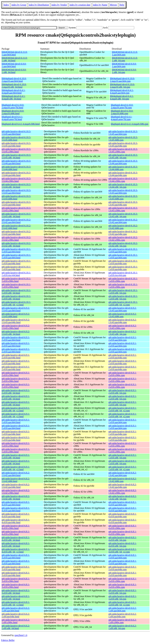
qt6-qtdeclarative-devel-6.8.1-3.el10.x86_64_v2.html (16, 603)
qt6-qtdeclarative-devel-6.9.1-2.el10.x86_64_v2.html (16, 409)
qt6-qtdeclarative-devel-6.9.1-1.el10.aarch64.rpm (122, 421)
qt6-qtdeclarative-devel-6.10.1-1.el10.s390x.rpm (123, 280)
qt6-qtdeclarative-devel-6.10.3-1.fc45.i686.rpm (123, 139)
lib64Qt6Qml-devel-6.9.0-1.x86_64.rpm (124, 71)
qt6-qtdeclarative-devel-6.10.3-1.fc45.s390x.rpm (123, 150)
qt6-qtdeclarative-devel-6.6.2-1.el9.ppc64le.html (16, 615)
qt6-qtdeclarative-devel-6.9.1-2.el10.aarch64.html (16, 339)
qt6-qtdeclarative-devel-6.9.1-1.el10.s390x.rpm (122, 445)
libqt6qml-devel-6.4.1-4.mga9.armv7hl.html (12, 118)
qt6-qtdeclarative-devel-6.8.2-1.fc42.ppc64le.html (16, 486)
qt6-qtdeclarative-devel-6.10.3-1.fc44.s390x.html (16, 180)
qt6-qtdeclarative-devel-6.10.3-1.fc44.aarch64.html (16, 162)
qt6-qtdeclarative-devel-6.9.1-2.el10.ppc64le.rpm (122, 356)
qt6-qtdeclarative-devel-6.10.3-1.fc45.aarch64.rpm (123, 133)
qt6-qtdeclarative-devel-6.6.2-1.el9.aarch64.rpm (122, 609)
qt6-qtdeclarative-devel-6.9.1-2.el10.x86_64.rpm (122, 392)
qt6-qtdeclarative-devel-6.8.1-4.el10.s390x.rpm (122, 527)
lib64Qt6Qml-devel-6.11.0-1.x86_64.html (15, 59)
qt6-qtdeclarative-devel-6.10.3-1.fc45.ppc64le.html (16, 145)
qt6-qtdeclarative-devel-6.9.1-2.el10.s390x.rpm (122, 374)
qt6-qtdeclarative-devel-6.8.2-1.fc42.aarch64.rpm (122, 474)
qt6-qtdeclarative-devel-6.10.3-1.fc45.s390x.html (16, 150)
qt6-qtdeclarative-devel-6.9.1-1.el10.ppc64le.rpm (122, 433)
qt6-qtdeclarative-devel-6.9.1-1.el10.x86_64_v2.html (16, 468)
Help (122, 5)
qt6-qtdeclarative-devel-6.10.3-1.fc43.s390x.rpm (123, 209)
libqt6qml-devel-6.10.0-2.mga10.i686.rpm (122, 112)
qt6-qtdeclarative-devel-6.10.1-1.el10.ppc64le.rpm (123, 262)
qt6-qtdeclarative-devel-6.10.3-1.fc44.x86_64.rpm (123, 186)
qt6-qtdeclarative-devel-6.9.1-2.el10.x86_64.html (16, 392)
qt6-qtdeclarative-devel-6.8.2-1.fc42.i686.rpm (122, 480)
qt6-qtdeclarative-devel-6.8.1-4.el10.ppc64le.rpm (122, 515)
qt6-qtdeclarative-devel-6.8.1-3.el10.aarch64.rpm (122, 556)
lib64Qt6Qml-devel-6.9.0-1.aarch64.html (14, 65)
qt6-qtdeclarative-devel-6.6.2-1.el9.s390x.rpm (122, 621)
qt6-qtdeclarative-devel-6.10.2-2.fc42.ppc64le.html (16, 233)
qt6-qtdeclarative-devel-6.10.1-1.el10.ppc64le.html (16, 262)
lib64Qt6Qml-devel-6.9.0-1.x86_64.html (14, 71)
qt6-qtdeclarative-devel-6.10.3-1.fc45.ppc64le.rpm (123, 145)
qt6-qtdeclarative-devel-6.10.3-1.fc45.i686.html (16, 139)
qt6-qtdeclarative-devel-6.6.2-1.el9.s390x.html (16, 621)
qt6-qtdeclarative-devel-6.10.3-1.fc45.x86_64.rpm (123, 156)
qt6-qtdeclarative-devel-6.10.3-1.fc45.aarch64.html (16, 133)
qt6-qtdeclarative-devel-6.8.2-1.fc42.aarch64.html (16, 474)
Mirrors (113, 5)
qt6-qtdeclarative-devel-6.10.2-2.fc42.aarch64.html (16, 221)
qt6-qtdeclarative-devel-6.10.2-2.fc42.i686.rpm (123, 227)
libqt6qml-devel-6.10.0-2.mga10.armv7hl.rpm (122, 106)
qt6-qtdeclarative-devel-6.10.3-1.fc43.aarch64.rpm (123, 192)
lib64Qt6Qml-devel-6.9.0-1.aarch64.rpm (124, 65)
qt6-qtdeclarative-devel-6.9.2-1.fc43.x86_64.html (16, 333)
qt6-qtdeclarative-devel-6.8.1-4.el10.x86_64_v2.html (16, 551)
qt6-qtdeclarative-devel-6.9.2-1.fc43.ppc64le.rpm (122, 321)
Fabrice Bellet (8, 640)
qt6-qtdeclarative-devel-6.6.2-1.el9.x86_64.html (16, 627)
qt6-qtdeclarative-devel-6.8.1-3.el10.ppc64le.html (16, 568)
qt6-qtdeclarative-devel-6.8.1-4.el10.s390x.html (16, 527)
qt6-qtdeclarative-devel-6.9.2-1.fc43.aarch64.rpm (122, 309)
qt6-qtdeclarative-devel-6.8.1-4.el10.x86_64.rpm (122, 539)
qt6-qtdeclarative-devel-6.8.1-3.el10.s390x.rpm (122, 580)
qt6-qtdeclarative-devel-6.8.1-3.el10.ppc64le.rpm (122, 568)
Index (6, 5)
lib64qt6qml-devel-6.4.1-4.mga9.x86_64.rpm (122, 97)
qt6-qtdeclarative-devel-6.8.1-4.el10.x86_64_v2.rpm (122, 551)
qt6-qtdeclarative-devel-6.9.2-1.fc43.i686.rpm (122, 315)
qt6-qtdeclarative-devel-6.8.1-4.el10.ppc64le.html (16, 515)
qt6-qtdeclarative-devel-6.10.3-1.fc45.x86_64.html (16, 156)
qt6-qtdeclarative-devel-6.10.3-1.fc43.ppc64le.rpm (123, 203)
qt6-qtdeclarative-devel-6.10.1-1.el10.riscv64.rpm (123, 274)
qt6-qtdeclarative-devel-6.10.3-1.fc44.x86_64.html (16, 186)
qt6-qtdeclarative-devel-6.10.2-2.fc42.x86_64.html (16, 245)
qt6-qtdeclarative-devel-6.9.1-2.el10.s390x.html (16, 374)
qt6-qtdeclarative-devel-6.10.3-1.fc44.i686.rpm (123, 168)
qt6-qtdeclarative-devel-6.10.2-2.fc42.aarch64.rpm (123, 221)
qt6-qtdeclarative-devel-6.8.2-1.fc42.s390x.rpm (122, 492)
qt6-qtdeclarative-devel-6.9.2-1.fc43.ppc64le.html (16, 321)
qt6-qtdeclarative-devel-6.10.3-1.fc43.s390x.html (16, 209)
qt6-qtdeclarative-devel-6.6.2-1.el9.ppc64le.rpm (122, 615)
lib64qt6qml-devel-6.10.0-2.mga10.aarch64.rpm (122, 80)
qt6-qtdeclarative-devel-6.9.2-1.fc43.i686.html (16, 315)
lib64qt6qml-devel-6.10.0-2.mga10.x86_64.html (14, 86)
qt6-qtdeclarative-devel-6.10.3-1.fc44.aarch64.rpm (123, 162)
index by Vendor (59, 5)
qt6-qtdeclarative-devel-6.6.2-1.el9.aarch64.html (16, 609)
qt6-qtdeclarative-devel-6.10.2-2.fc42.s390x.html (16, 239)
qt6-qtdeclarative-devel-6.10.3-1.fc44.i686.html (16, 168)
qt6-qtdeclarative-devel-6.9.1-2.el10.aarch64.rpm (122, 339)
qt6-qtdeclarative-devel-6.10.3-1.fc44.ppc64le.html (16, 174)
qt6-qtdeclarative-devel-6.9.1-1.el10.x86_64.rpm (122, 456)
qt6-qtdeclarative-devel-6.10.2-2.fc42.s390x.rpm (123, 239)
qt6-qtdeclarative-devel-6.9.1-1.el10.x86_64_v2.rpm (122, 468)
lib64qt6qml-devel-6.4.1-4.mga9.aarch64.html (13, 92)
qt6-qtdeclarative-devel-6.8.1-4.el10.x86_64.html (16, 539)
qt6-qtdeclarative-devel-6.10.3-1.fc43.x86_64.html (16, 215)
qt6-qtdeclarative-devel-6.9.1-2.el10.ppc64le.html (16, 356)
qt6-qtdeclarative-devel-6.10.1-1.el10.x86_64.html (16, 292)
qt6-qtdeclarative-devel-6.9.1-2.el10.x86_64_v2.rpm (122, 409)
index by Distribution (39, 5)
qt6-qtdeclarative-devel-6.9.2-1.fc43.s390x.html (16, 327)
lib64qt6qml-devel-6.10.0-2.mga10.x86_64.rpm (122, 86)
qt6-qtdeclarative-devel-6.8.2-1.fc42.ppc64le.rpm (122, 486)
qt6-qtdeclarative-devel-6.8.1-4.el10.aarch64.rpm (122, 503)
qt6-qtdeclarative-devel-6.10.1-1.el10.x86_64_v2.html (16, 303)
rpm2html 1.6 (21, 635)
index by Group (19, 5)
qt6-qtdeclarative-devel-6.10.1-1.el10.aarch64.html (16, 250)
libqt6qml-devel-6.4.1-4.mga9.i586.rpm (130, 124)
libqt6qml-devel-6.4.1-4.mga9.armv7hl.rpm (121, 118)
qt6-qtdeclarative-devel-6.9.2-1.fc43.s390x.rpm (122, 327)
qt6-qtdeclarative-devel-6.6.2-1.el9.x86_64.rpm (122, 627)
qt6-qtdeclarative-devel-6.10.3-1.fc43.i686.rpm (123, 197)
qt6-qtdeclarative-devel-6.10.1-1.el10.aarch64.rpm (123, 250)
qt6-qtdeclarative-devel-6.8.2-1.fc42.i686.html (16, 480)
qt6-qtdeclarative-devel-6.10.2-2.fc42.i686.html (16, 227)
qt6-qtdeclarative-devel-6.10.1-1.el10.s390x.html (16, 280)
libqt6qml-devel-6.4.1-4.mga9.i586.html (21, 124)
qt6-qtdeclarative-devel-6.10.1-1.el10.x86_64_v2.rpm (123, 303)
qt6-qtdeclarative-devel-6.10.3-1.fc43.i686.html (16, 197)
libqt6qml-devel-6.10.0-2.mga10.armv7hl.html (13, 106)
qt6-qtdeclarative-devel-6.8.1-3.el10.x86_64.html (16, 592)
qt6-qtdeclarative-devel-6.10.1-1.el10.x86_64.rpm (123, 292)
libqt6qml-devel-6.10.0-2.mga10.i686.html (13, 112)
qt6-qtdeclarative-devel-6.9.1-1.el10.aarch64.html (16, 421)
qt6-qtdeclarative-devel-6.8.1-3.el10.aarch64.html (16, 556)
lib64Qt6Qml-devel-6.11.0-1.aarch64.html (15, 53)
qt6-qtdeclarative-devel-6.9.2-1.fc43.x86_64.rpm (122, 333)
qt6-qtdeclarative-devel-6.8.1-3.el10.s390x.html (16, 580)
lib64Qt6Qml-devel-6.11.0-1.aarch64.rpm (125, 53)
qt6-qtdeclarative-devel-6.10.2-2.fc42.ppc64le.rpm (123, 233)
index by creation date (80, 5)
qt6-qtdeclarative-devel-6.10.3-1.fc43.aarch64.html (16, 192)
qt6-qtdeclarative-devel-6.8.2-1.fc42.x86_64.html (16, 498)
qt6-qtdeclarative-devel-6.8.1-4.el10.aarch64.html (16, 503)
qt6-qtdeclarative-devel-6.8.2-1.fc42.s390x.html (16, 492)
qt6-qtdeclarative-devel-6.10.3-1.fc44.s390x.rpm (123, 180)
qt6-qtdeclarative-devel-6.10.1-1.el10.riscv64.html (16, 274)
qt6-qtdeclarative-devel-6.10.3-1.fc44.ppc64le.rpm (123, 174)
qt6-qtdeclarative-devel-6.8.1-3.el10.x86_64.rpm (122, 592)
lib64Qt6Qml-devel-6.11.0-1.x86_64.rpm (125, 59)
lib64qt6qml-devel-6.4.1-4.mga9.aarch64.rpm (122, 92)
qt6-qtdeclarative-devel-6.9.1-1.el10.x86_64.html (16, 456)
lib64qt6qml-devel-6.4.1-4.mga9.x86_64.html (13, 97)
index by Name (100, 5)
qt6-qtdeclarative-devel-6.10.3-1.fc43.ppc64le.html (16, 203)
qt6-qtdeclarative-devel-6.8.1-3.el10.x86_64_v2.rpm (122, 603)
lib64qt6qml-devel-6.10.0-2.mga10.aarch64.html (14, 80)
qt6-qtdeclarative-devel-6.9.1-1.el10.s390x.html (16, 445)
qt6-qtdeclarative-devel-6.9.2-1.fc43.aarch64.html (16, 309)
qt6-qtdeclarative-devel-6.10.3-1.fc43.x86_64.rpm (123, 215)
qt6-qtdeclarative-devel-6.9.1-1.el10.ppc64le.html (16, 433)
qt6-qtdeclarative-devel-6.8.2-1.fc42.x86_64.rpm (122, 498)
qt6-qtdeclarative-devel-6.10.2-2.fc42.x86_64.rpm (123, 245)
